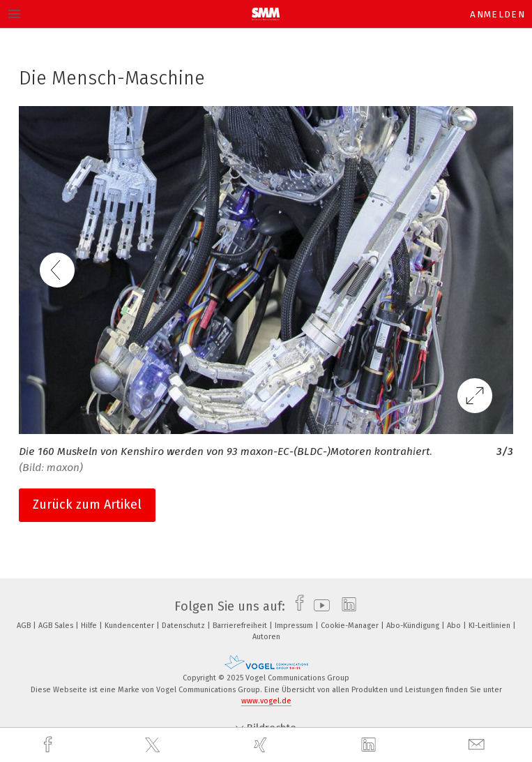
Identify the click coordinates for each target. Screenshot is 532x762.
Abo (455, 626)
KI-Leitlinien (491, 626)
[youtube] (318, 606)
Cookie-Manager (351, 626)
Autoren (266, 637)
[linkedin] (370, 745)
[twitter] (154, 745)
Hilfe (90, 626)
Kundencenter (130, 626)
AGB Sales (57, 626)
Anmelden (497, 14)
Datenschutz (184, 626)
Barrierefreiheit (241, 626)
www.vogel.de (266, 701)
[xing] (262, 745)
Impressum (295, 626)
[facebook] (50, 745)
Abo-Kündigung (414, 626)
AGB (25, 626)
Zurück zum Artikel (87, 505)
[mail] (478, 745)
